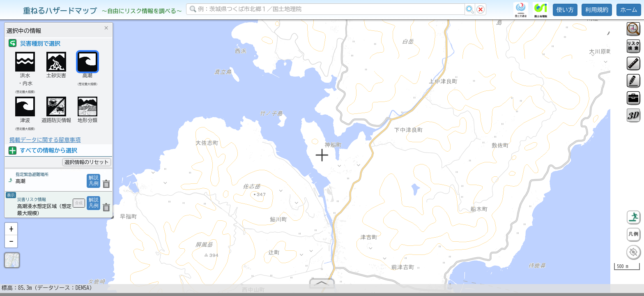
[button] (11, 232)
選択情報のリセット (87, 162)
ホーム (629, 10)
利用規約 (597, 10)
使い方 (565, 10)
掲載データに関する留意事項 (45, 140)
